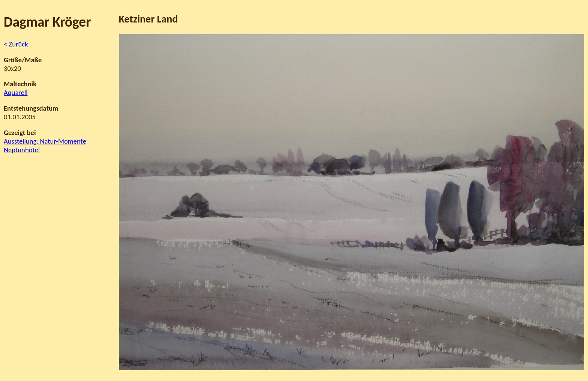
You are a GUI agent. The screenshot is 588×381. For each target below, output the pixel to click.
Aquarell (16, 92)
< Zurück (16, 44)
